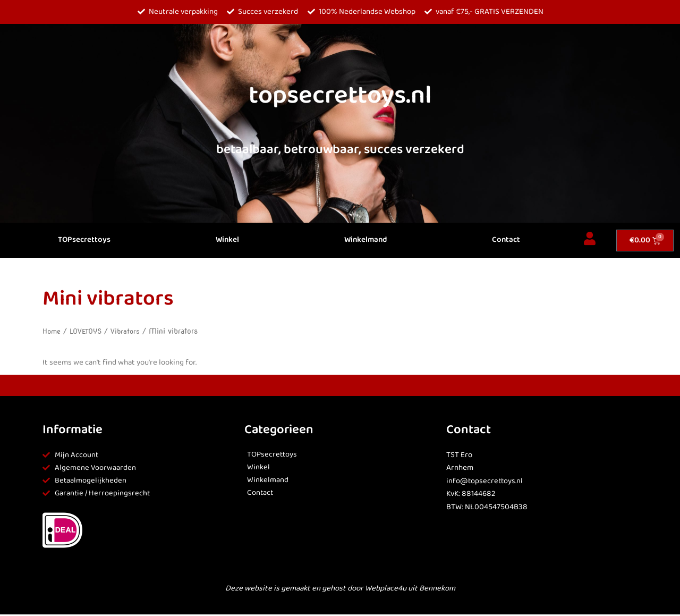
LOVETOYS (89, 331)
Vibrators (130, 331)
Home (53, 331)
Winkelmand (365, 240)
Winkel (227, 240)
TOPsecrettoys (84, 240)
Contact (506, 240)
